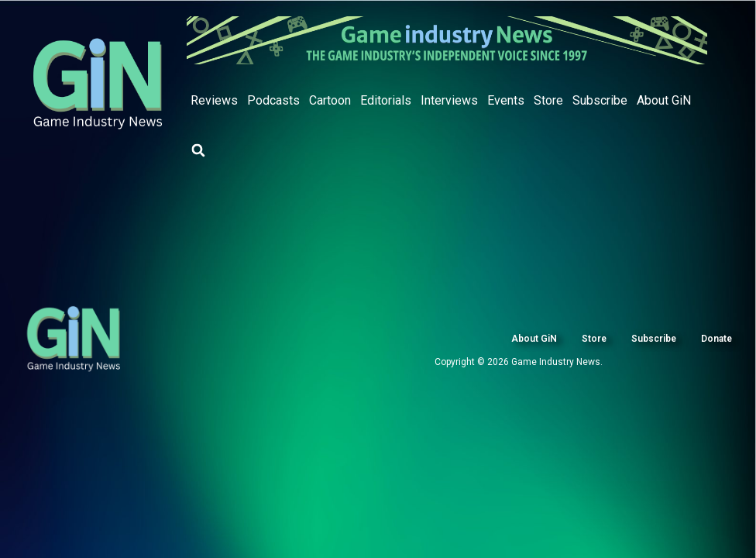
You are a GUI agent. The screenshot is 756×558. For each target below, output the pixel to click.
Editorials (386, 100)
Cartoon (330, 100)
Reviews (214, 100)
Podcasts (273, 100)
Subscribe (600, 100)
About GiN (664, 100)
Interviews (449, 100)
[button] (198, 150)
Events (506, 100)
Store (548, 100)
